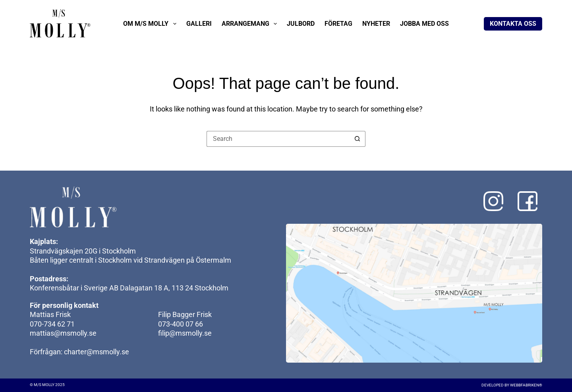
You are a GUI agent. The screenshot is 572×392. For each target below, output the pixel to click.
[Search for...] (278, 139)
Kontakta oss (513, 24)
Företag (338, 24)
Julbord (301, 24)
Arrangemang (251, 24)
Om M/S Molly (151, 24)
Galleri (199, 24)
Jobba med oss (424, 24)
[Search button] (357, 139)
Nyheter (376, 24)
